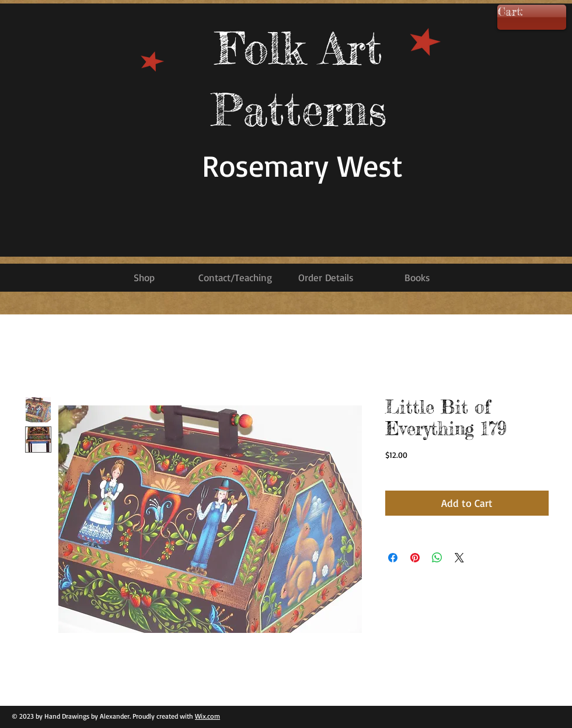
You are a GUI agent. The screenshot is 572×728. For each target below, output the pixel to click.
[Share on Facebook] (393, 558)
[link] (527, 12)
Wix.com (207, 716)
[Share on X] (459, 558)
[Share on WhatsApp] (437, 558)
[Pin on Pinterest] (415, 558)
